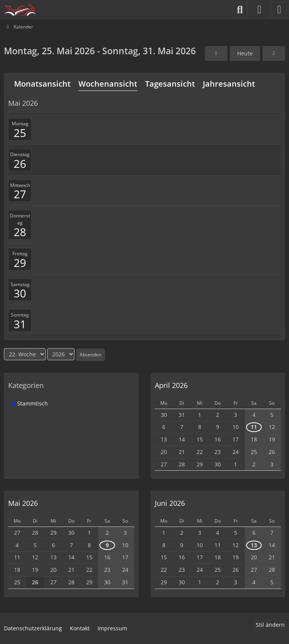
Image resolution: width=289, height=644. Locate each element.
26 (20, 164)
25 (20, 133)
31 (20, 324)
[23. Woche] (274, 54)
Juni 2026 (170, 503)
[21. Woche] (216, 54)
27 (20, 194)
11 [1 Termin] (254, 427)
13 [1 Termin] (254, 545)
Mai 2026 (23, 503)
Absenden (90, 355)
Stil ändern (270, 625)
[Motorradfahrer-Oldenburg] (20, 10)
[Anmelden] (259, 10)
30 (20, 293)
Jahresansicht (229, 84)
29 (20, 263)
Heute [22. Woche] (245, 53)
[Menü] (279, 10)
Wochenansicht (108, 84)
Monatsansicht (42, 84)
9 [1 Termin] (107, 545)
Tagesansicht (170, 84)
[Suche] (240, 10)
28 (20, 232)
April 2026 (171, 385)
